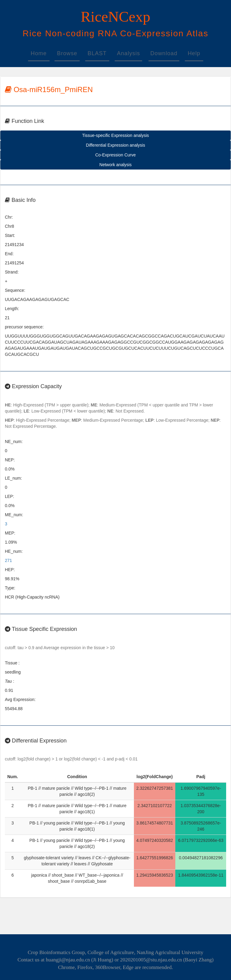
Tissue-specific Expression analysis (116, 135)
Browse (67, 53)
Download (164, 53)
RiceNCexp (116, 17)
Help (194, 53)
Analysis (128, 53)
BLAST (97, 53)
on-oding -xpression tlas (115, 33)
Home (39, 53)
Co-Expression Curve (116, 155)
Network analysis (116, 165)
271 (8, 560)
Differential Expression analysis (115, 145)
